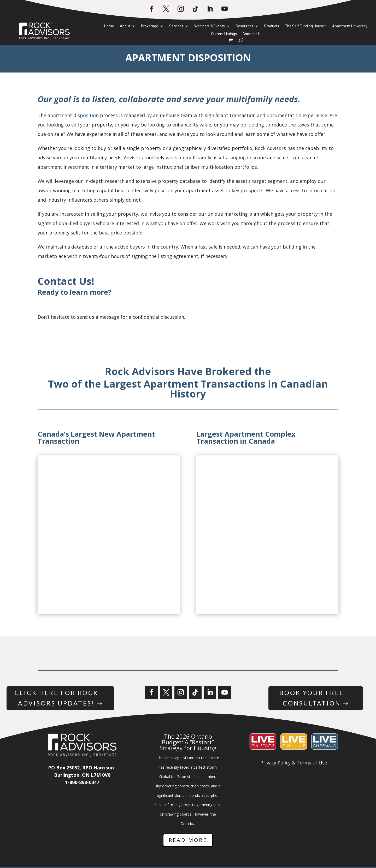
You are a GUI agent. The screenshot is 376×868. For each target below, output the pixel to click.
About (125, 26)
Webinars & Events (210, 26)
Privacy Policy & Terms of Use (294, 763)
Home (109, 26)
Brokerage (150, 26)
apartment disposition (73, 115)
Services (176, 26)
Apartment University (350, 26)
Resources (245, 26)
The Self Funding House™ (306, 26)
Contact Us (252, 34)
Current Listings (224, 34)
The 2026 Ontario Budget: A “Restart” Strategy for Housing (188, 743)
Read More (188, 841)
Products (272, 26)
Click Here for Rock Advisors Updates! (56, 698)
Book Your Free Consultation (312, 698)
